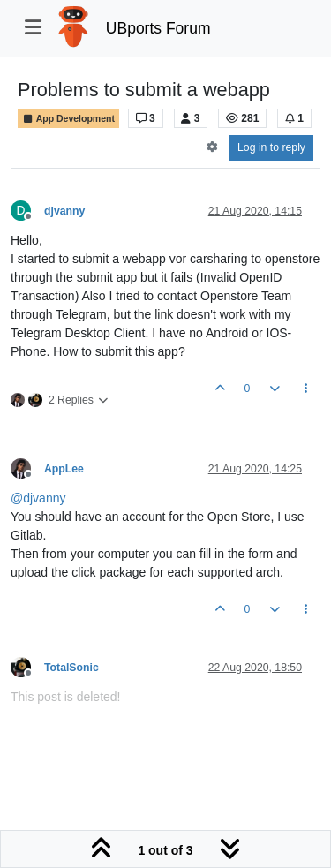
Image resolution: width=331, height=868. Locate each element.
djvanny (64, 211)
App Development (68, 119)
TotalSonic (71, 668)
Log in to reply (271, 147)
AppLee (64, 469)
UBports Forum (158, 28)
